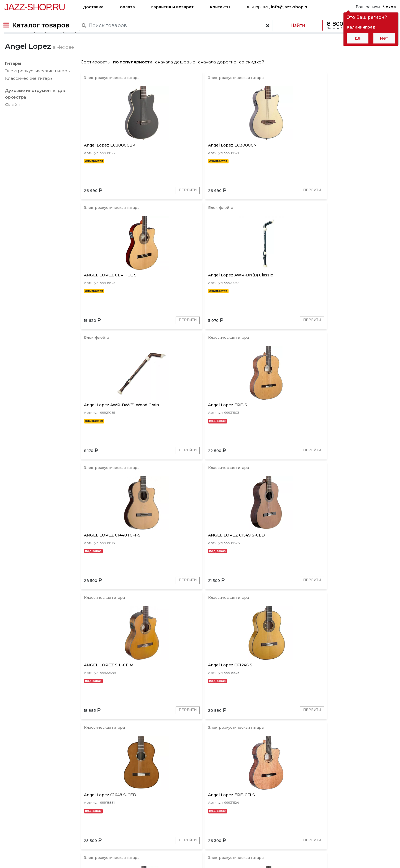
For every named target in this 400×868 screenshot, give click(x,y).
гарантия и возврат (172, 7)
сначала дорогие (219, 81)
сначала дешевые (177, 81)
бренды (225, 824)
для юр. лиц (278, 7)
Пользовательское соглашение (35, 854)
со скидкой (254, 81)
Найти (292, 25)
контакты (220, 7)
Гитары (12, 82)
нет (384, 38)
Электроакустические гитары (37, 90)
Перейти (142, 217)
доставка (93, 7)
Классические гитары (28, 97)
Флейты (13, 123)
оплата (127, 7)
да (358, 38)
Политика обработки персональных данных (48, 859)
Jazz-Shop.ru (34, 7)
